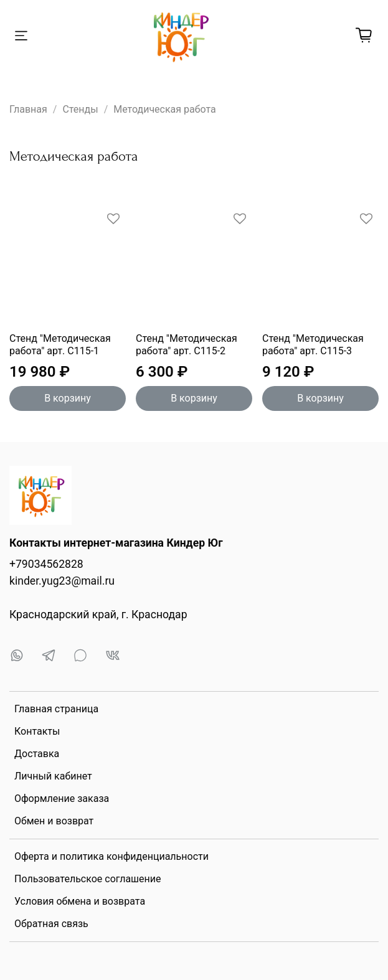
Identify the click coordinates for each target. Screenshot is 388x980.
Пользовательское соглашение (88, 879)
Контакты (37, 731)
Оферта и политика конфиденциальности (111, 856)
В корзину (68, 398)
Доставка (37, 754)
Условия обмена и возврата (80, 901)
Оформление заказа (62, 799)
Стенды (80, 109)
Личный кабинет (53, 776)
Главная (28, 109)
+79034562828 (46, 564)
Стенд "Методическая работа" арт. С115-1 (60, 345)
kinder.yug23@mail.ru (62, 581)
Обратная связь (51, 924)
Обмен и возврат (54, 821)
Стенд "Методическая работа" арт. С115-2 (187, 345)
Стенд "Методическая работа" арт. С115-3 (313, 345)
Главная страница (56, 709)
